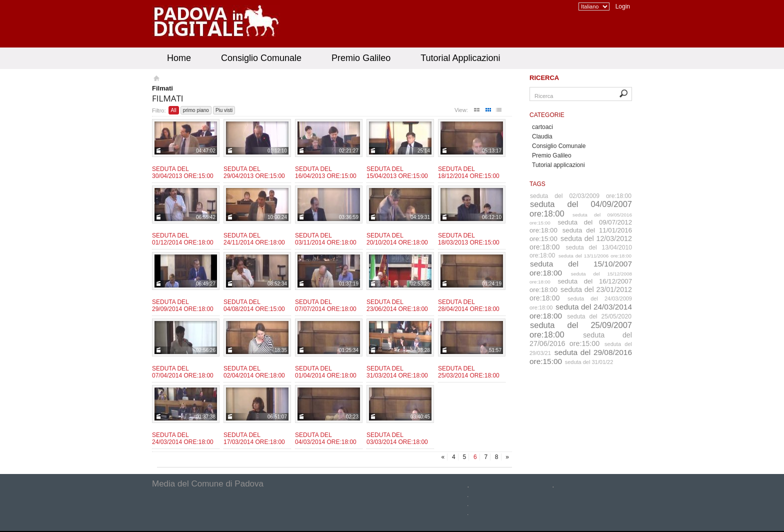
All (174, 110)
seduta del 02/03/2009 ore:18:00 (581, 196)
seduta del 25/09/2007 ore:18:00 (581, 330)
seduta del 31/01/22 (589, 362)
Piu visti (224, 110)
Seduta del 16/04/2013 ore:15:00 (326, 172)
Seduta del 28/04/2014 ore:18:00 (469, 305)
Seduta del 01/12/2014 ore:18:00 (183, 239)
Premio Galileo (361, 58)
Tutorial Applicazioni (460, 58)
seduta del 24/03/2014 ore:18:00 (581, 311)
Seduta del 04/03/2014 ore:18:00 (326, 438)
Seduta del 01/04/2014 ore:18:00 (326, 372)
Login (623, 6)
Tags (537, 184)
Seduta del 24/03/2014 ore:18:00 (183, 438)
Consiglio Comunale (261, 58)
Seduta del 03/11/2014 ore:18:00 (326, 239)
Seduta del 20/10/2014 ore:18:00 (397, 239)
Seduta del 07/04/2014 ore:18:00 (183, 372)
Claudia (542, 136)
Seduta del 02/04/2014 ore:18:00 (254, 372)
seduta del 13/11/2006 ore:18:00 (595, 256)
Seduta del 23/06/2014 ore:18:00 (397, 305)
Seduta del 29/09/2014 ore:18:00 (183, 305)
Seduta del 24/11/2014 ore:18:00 (254, 239)
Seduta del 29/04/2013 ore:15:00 (254, 172)
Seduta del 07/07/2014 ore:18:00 (326, 305)
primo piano (196, 110)
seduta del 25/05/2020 (599, 316)
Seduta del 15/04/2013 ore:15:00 (397, 172)
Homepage (156, 79)
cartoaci (542, 127)
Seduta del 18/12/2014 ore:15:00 (469, 172)
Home (179, 58)
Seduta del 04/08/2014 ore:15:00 (254, 305)
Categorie (547, 115)
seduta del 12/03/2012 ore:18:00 (581, 243)
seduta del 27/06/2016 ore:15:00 (581, 339)
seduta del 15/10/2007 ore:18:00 (581, 268)
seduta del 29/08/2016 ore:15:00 (581, 357)
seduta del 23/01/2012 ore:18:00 (581, 294)
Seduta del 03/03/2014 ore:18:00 (397, 438)
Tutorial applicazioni (558, 165)
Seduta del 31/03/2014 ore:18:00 (397, 372)
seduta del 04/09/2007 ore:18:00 (581, 209)
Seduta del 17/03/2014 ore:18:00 (254, 438)
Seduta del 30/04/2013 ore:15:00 (183, 172)
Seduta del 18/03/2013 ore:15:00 (469, 239)
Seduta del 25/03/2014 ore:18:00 (469, 372)
